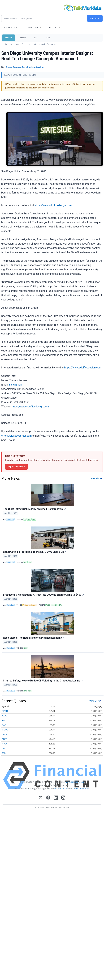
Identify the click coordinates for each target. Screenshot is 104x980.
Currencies (26, 44)
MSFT (4, 739)
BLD (25, 562)
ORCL (5, 748)
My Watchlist (33, 27)
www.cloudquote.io (75, 782)
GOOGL (54, 605)
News (17, 44)
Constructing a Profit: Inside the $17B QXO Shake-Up (35, 552)
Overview (8, 44)
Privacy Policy (61, 789)
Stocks (23, 38)
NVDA (5, 744)
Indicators (53, 27)
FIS (25, 519)
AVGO (48, 605)
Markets (9, 38)
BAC (4, 725)
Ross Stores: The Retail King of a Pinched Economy (34, 638)
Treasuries (52, 44)
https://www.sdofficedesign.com (53, 205)
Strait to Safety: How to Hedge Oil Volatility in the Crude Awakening (43, 681)
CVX (25, 691)
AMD (4, 720)
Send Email (15, 385)
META (60, 605)
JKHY (34, 519)
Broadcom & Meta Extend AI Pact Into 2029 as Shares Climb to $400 (43, 595)
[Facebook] (48, 798)
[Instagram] (63, 798)
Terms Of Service (81, 789)
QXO (30, 562)
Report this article (16, 467)
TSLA (4, 753)
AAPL (4, 716)
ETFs (36, 38)
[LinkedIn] (56, 798)
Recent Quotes (10, 27)
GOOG (5, 730)
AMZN (5, 711)
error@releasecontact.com (16, 436)
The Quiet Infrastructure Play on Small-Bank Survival (35, 509)
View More (96, 478)
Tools (48, 38)
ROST (26, 648)
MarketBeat (10, 519)
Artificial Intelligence (30, 605)
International (39, 44)
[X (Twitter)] (41, 798)
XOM (30, 691)
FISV (29, 519)
